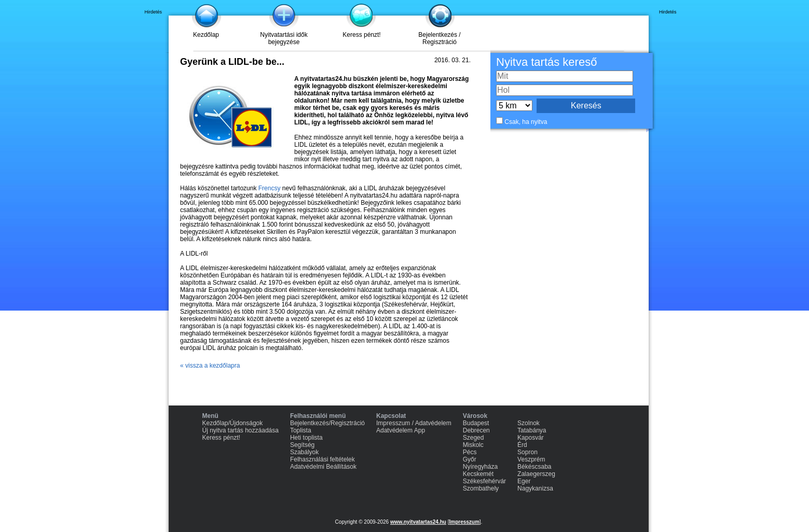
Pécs (470, 452)
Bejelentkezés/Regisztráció (327, 423)
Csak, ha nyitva (526, 122)
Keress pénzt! (361, 35)
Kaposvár (531, 438)
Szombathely (481, 488)
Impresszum (464, 522)
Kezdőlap (206, 35)
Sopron (527, 452)
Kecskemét (478, 474)
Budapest (476, 423)
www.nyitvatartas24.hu (418, 522)
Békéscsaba (534, 467)
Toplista (301, 430)
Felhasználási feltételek (323, 459)
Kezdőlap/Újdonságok (233, 423)
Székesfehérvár (484, 481)
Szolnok (529, 423)
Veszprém (531, 459)
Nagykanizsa (535, 488)
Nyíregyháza (480, 467)
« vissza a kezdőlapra (210, 366)
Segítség (302, 445)
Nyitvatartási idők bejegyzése (284, 38)
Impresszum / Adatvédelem (414, 423)
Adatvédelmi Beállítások (323, 467)
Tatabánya (532, 430)
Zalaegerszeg (536, 474)
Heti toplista (306, 438)
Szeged (474, 438)
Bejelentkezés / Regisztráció (439, 38)
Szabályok (304, 452)
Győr (470, 459)
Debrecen (476, 430)
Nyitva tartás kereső (546, 62)
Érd (522, 445)
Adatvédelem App (401, 430)
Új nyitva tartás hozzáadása (241, 430)
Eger (524, 481)
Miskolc (473, 445)
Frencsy (270, 188)
